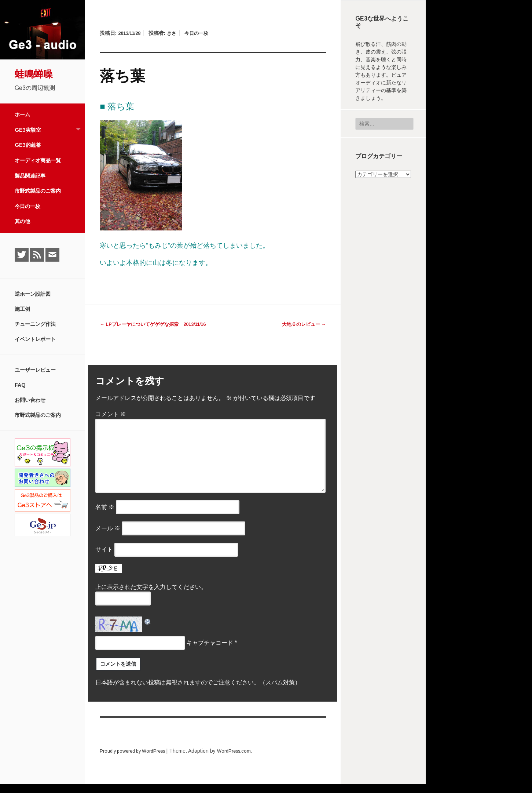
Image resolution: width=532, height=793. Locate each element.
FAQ (20, 385)
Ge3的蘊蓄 (28, 145)
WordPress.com (245, 760)
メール (108, 537)
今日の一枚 (27, 206)
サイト (104, 558)
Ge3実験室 (50, 130)
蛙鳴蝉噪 (34, 74)
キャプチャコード (210, 652)
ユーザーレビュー (35, 370)
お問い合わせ (30, 400)
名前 (105, 516)
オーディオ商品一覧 (38, 160)
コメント (111, 423)
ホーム (22, 114)
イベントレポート (35, 339)
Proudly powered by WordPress (137, 760)
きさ (176, 33)
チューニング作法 (35, 324)
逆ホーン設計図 (33, 294)
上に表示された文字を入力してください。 (151, 596)
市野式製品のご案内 (38, 191)
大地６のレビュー (302, 324)
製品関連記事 (30, 176)
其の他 (22, 221)
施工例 (22, 309)
